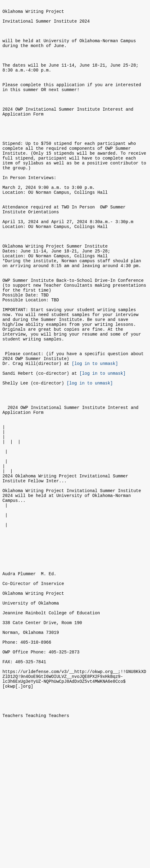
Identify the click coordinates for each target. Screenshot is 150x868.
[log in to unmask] (95, 431)
